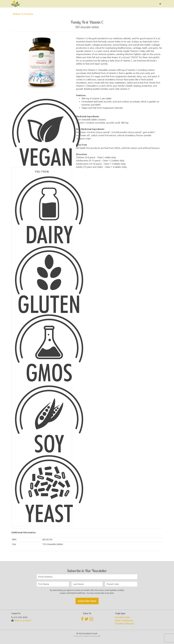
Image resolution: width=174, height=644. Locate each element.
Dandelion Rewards (125, 624)
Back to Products (23, 14)
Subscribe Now (87, 601)
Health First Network (91, 636)
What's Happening (124, 620)
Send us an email (22, 620)
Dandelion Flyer (123, 617)
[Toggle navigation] (160, 4)
